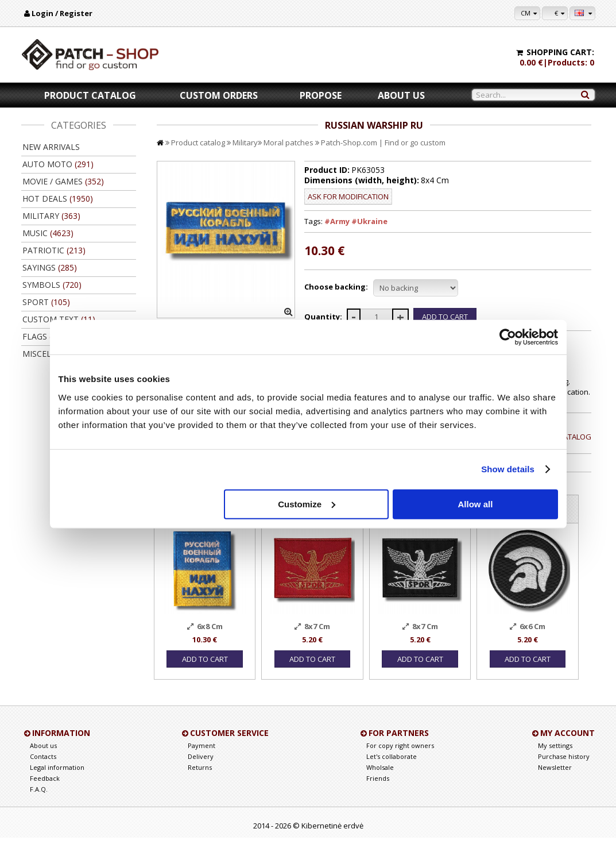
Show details (508, 469)
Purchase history (564, 767)
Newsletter (555, 778)
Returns (200, 778)
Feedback (45, 789)
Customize (307, 504)
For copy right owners (400, 756)
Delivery (201, 767)
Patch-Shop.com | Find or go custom (383, 142)
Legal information (57, 778)
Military (245, 142)
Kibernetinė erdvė (332, 836)
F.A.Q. (39, 799)
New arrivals (51, 147)
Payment (202, 756)
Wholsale (380, 778)
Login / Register (62, 13)
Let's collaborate (392, 767)
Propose (321, 95)
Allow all (476, 504)
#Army (337, 221)
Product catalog (90, 95)
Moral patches (288, 142)
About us (401, 95)
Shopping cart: (560, 52)
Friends (378, 789)
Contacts (43, 767)
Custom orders (219, 95)
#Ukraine (369, 221)
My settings (555, 756)
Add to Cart (204, 669)
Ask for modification (348, 196)
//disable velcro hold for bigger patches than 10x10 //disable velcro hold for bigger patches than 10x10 (416, 288)
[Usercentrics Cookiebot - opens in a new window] (508, 337)
